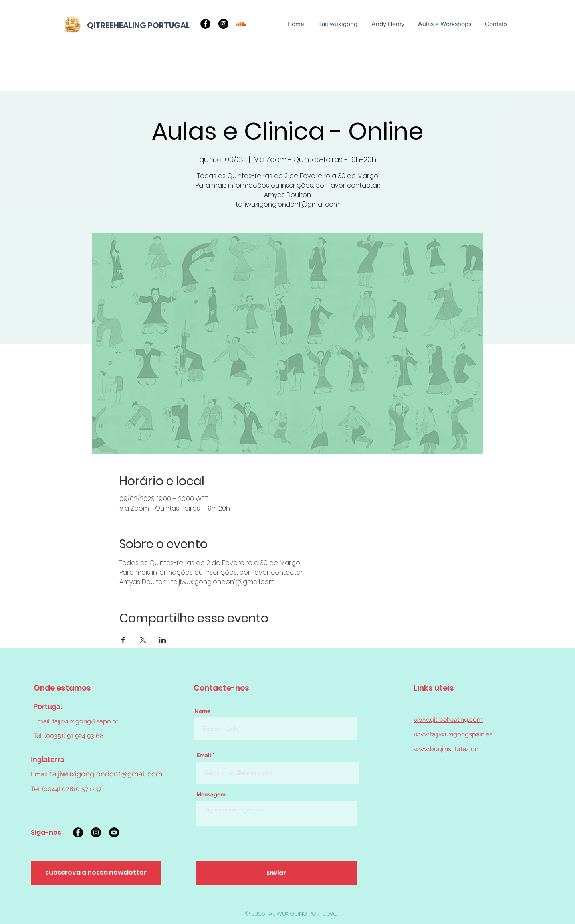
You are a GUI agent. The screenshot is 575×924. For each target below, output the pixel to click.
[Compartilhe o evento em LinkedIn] (162, 640)
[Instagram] (223, 24)
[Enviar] (276, 873)
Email (204, 755)
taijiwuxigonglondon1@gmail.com (106, 774)
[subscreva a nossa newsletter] (96, 873)
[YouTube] (114, 832)
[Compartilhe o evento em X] (143, 640)
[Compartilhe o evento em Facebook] (123, 640)
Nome (202, 711)
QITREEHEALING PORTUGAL (138, 25)
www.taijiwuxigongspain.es (453, 734)
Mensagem (211, 794)
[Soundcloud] (241, 24)
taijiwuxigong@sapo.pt (85, 721)
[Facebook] (205, 24)
